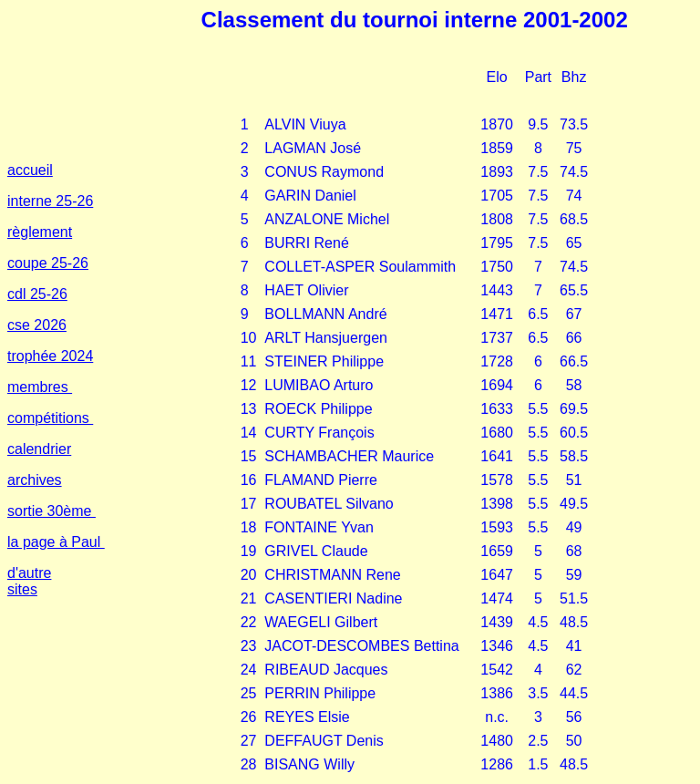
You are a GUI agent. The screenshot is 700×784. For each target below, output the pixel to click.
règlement (40, 232)
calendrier (39, 449)
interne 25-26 (50, 201)
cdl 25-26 (37, 294)
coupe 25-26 (48, 263)
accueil (30, 170)
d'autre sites (29, 581)
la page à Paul (56, 542)
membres (40, 387)
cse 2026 (37, 325)
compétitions (50, 418)
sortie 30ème (51, 511)
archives (35, 480)
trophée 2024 (50, 356)
